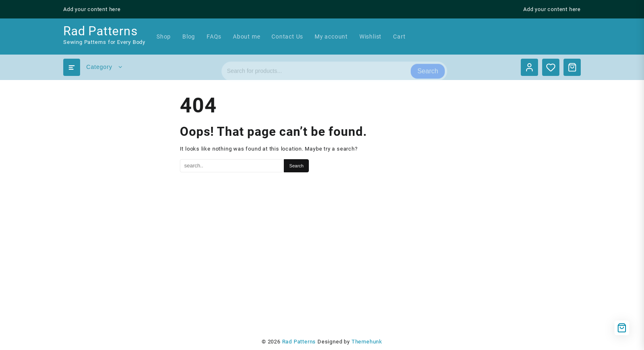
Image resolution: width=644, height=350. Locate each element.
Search (428, 67)
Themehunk (367, 342)
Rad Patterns (100, 31)
